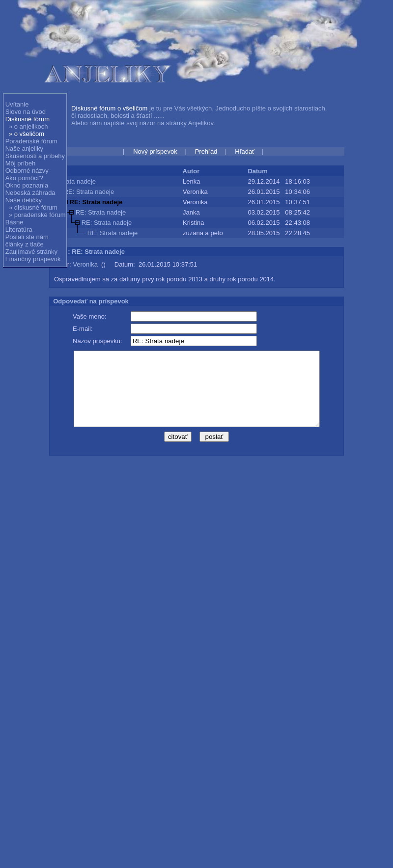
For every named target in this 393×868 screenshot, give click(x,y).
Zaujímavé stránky (31, 252)
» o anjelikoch (28, 126)
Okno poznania (27, 185)
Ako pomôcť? (24, 178)
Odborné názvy (27, 171)
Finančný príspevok (33, 259)
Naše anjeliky (24, 149)
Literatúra (19, 230)
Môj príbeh (20, 163)
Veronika (85, 264)
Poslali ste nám (27, 237)
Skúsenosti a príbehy (35, 156)
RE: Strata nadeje (89, 192)
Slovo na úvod (26, 112)
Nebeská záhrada (30, 193)
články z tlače (25, 244)
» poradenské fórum (37, 215)
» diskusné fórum (33, 207)
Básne (14, 222)
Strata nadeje (77, 181)
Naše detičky (24, 200)
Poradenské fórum (31, 141)
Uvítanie (17, 104)
